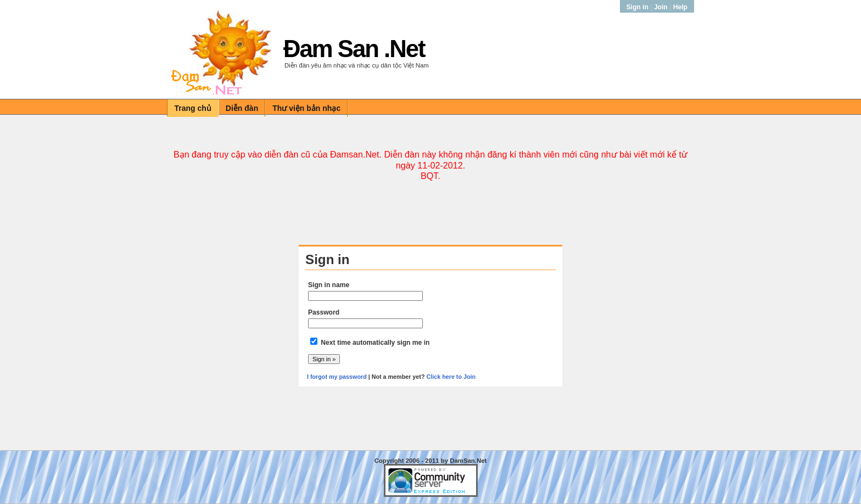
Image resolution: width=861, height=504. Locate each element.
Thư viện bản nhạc (306, 108)
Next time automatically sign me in (375, 343)
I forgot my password (337, 377)
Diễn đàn (242, 108)
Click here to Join (451, 377)
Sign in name (329, 285)
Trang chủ (193, 108)
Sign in (639, 7)
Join (661, 7)
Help (680, 7)
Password (324, 312)
